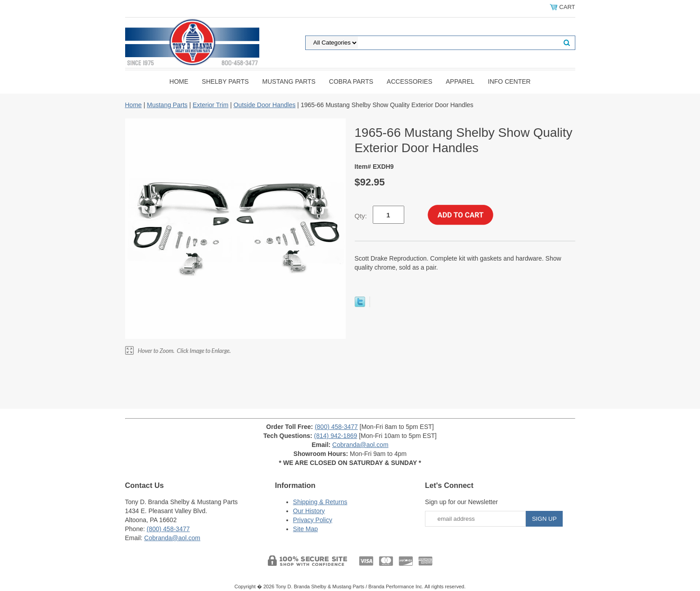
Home (179, 81)
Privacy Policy (313, 520)
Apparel (460, 81)
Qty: (361, 216)
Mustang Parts (289, 81)
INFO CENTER (509, 81)
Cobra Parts (351, 81)
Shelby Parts (225, 81)
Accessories (409, 81)
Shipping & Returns (320, 502)
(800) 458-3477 (336, 427)
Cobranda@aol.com (360, 445)
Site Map (305, 529)
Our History (309, 511)
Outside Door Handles (265, 105)
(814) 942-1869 (336, 436)
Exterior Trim (210, 105)
